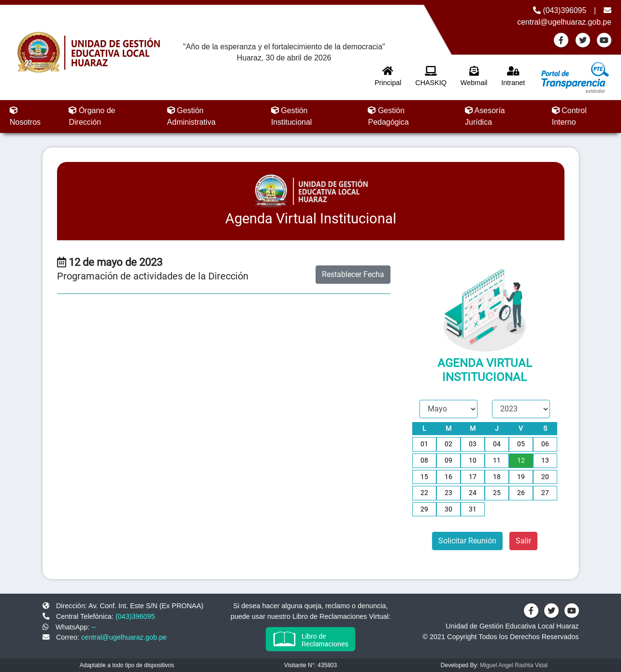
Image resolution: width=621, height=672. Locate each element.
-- (94, 627)
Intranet (513, 76)
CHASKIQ (431, 76)
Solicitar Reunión (467, 541)
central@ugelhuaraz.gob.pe (124, 637)
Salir (523, 541)
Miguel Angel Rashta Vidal (514, 665)
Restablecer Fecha (353, 274)
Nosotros (25, 116)
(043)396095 (560, 10)
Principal (388, 76)
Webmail (474, 76)
